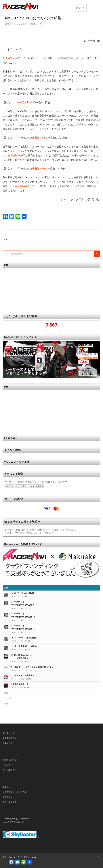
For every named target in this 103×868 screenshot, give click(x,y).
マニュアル (8, 743)
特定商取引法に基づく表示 (15, 792)
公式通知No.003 (12, 58)
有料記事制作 (9, 770)
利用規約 (7, 787)
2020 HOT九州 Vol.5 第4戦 (22, 593)
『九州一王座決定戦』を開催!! (24, 646)
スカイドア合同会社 (12, 822)
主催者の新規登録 (11, 760)
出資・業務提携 (10, 802)
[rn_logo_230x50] (42, 6)
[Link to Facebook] (98, 857)
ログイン (81, 8)
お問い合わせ (9, 765)
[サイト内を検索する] (51, 254)
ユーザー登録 (21, 486)
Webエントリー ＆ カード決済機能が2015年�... (32, 667)
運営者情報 (8, 797)
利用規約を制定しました (21, 684)
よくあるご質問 (10, 738)
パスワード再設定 (36, 486)
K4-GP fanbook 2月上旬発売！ (24, 638)
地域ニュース (36, 24)
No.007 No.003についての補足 (33, 18)
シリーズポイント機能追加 (22, 675)
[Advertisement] (51, 288)
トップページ (9, 733)
